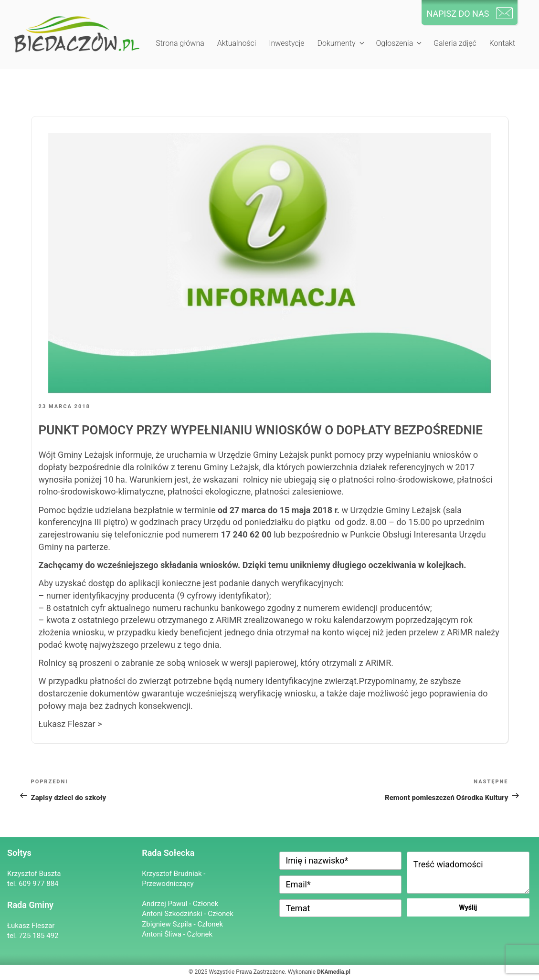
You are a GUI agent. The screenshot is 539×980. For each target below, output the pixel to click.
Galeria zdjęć (455, 43)
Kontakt (502, 43)
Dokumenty (341, 43)
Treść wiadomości (468, 873)
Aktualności (237, 43)
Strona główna (180, 43)
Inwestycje (286, 43)
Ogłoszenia (399, 43)
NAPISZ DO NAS (458, 14)
